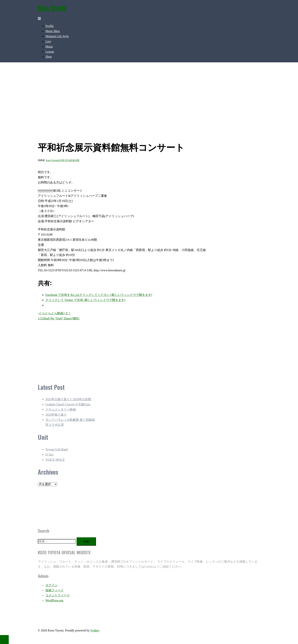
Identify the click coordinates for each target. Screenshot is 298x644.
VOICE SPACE (55, 460)
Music (49, 46)
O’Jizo (50, 455)
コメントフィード (58, 595)
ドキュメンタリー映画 (61, 409)
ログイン (52, 585)
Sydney (95, 630)
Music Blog (53, 31)
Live (48, 41)
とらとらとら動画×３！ (55, 313)
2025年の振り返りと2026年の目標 (68, 399)
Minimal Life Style (57, 36)
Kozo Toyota (52, 8)
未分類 (76, 160)
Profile (50, 26)
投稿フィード (55, 590)
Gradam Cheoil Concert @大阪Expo (68, 404)
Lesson (50, 52)
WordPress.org (54, 600)
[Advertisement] (123, 349)
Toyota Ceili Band (57, 449)
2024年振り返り (56, 415)
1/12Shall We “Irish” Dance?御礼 (58, 318)
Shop (49, 57)
